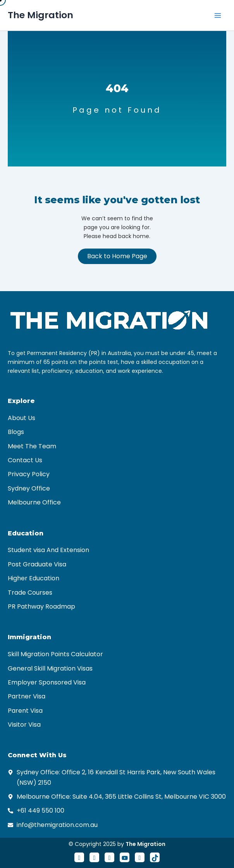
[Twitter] (94, 857)
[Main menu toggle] (218, 15)
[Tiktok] (155, 857)
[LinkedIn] (109, 857)
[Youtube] (125, 857)
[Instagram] (140, 857)
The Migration (40, 15)
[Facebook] (79, 857)
